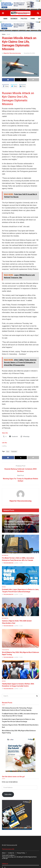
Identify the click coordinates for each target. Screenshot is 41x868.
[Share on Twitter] (21, 80)
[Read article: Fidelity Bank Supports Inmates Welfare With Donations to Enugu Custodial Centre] (20, 670)
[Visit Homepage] (20, 13)
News (5, 19)
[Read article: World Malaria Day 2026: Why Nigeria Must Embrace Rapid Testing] (20, 638)
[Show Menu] (3, 13)
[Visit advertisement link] (20, 5)
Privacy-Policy (21, 853)
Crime (33, 19)
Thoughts (5, 650)
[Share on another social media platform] (33, 80)
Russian (14, 451)
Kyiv (8, 451)
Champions (8, 518)
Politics (24, 19)
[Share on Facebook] (8, 80)
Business (14, 19)
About (4, 853)
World (8, 34)
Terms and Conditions (8, 855)
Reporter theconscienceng (12, 53)
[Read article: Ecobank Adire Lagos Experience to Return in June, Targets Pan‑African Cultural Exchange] (20, 575)
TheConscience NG (10, 530)
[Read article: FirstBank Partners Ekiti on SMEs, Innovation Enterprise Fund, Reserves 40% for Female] (20, 544)
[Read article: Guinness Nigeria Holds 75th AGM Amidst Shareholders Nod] (20, 607)
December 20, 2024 (29, 53)
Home (4, 34)
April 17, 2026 (20, 530)
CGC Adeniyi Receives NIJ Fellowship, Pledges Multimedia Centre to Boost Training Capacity (19, 524)
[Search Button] (38, 13)
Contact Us (11, 853)
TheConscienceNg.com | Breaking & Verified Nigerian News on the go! (19, 858)
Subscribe (8, 794)
